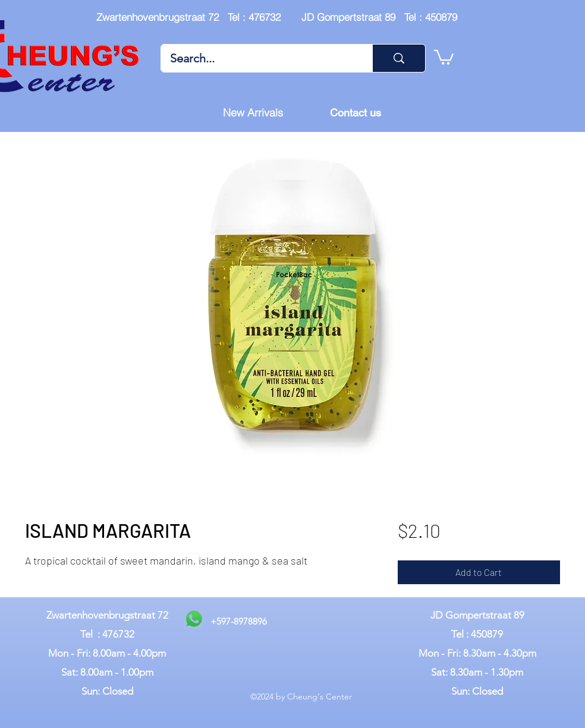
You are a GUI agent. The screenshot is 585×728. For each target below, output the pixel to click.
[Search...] (259, 58)
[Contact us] (356, 113)
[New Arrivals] (253, 113)
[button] (444, 56)
